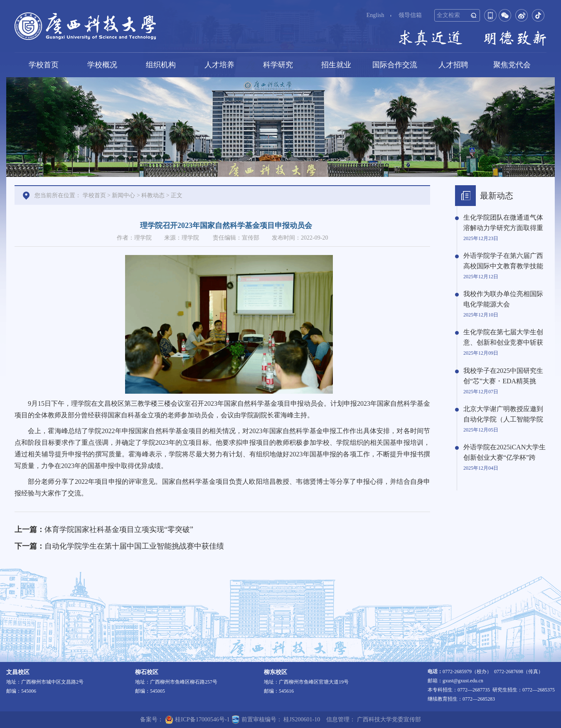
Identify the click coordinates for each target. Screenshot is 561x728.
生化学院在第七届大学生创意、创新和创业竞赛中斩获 (503, 337)
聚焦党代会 (512, 65)
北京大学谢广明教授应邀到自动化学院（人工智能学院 (503, 414)
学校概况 (102, 65)
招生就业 (336, 65)
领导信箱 (410, 15)
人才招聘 (453, 65)
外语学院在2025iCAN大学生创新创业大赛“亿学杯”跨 (504, 452)
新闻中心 (123, 195)
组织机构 (161, 65)
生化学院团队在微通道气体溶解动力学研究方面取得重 (503, 223)
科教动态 (153, 195)
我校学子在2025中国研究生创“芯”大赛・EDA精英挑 (503, 376)
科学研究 (278, 65)
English (375, 15)
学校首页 (44, 65)
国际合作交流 (395, 65)
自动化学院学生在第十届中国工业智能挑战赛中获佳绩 (134, 546)
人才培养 (219, 65)
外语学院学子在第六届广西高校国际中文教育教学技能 (503, 261)
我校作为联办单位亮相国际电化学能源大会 (503, 299)
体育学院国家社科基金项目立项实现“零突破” (119, 529)
